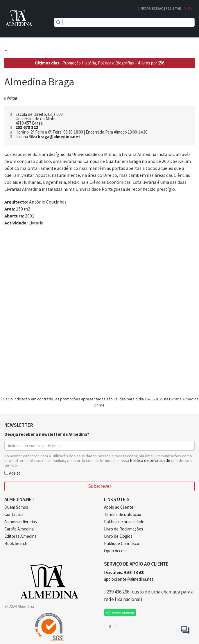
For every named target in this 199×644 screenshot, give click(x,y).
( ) (188, 8)
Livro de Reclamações (124, 529)
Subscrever (99, 486)
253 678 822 (27, 127)
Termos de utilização (123, 514)
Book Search (16, 543)
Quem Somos (16, 507)
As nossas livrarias (21, 522)
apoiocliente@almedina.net (129, 579)
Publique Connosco (122, 543)
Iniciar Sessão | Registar (159, 8)
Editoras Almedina (20, 536)
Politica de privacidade (150, 460)
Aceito (12, 473)
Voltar (11, 98)
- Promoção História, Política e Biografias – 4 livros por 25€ (99, 63)
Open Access (116, 551)
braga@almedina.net (59, 137)
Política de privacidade (124, 522)
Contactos (14, 514)
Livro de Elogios (118, 536)
